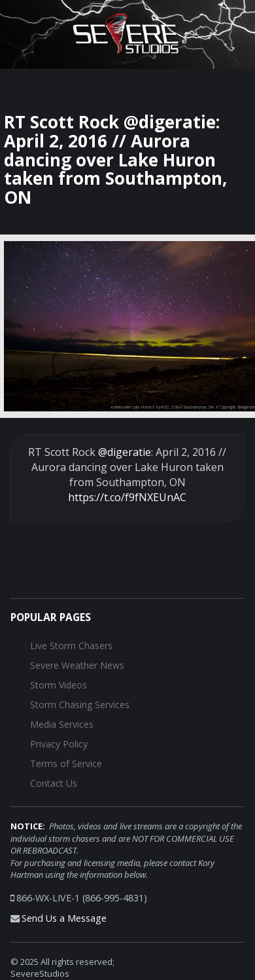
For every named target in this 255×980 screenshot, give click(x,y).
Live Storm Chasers (71, 646)
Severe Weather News (77, 665)
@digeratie (125, 452)
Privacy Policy (59, 744)
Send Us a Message (64, 918)
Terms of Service (66, 763)
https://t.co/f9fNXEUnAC (127, 497)
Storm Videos (59, 685)
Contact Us (54, 783)
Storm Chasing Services (80, 705)
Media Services (62, 724)
